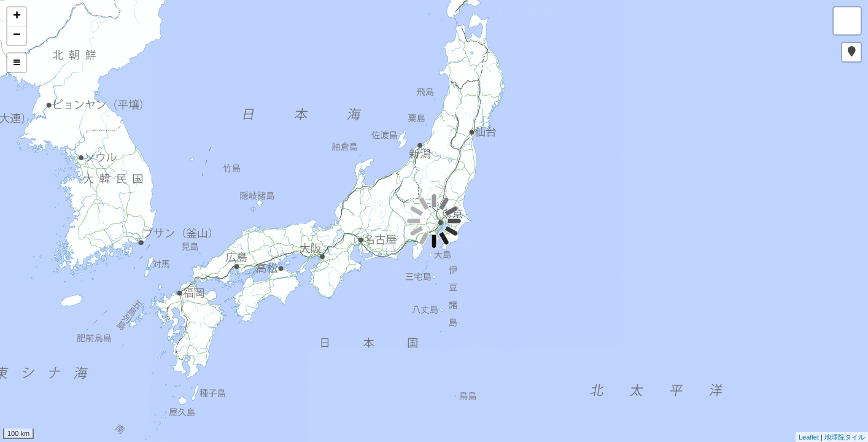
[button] (851, 52)
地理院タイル (845, 437)
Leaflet (809, 437)
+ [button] (17, 17)
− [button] (17, 36)
